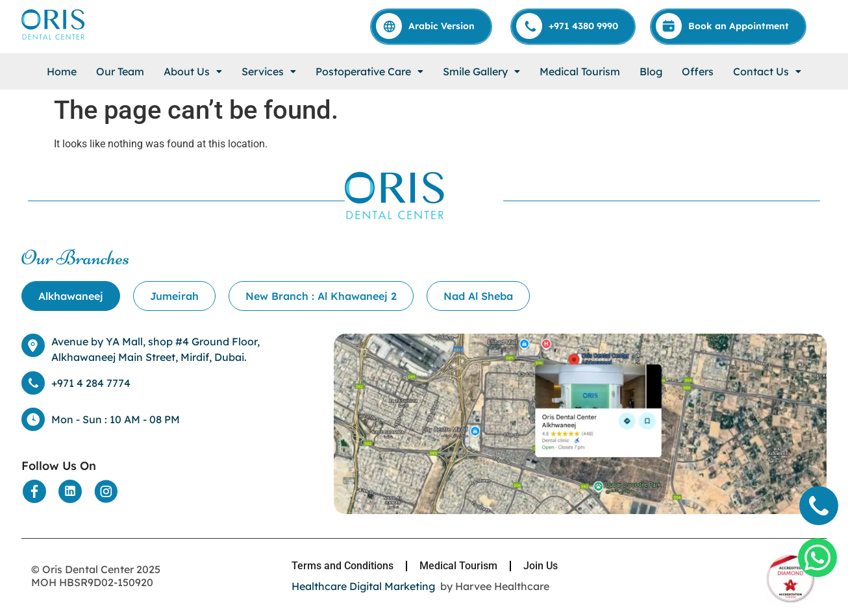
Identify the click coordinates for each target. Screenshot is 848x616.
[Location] (580, 511)
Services (269, 71)
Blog (651, 71)
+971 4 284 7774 (91, 383)
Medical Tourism (580, 71)
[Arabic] (432, 26)
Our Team (120, 71)
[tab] (71, 296)
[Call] (574, 26)
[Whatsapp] (817, 558)
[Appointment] (729, 26)
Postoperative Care (369, 71)
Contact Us (767, 71)
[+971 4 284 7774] (33, 383)
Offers (698, 71)
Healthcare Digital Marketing (363, 586)
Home (62, 71)
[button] (193, 71)
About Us (193, 71)
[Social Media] (34, 491)
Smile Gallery (481, 71)
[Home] (54, 39)
